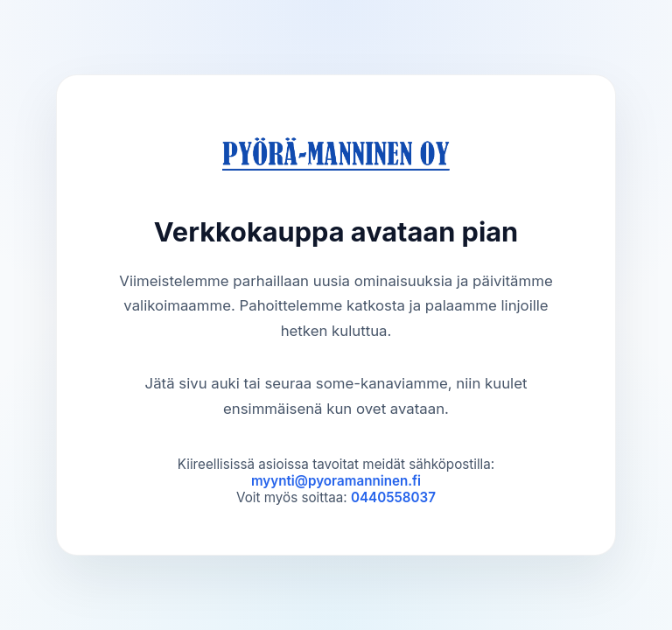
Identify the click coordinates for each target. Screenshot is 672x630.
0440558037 (393, 497)
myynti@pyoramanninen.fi (336, 481)
